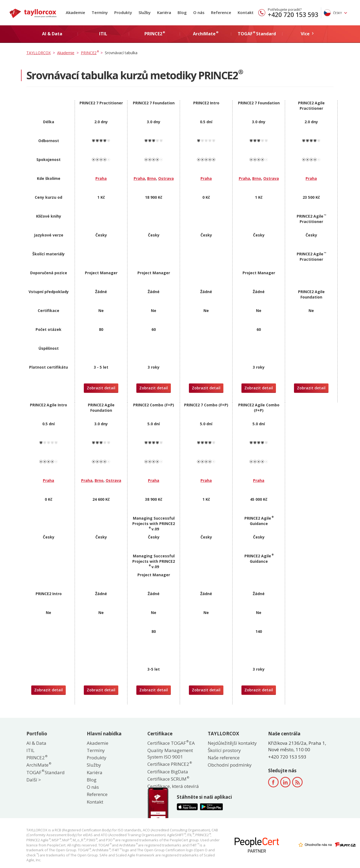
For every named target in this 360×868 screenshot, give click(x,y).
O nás (199, 12)
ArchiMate (39, 765)
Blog (182, 12)
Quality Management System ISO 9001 (170, 754)
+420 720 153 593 (293, 15)
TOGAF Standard (46, 772)
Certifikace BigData (168, 772)
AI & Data (36, 743)
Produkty (123, 12)
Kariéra (164, 12)
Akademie (75, 12)
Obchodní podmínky (230, 765)
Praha (101, 178)
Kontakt (246, 12)
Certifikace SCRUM (168, 779)
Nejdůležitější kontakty (232, 743)
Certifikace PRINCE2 (169, 764)
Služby (145, 12)
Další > (34, 780)
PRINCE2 (37, 758)
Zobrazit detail (101, 388)
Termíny (100, 12)
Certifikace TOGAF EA (171, 743)
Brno (152, 178)
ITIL (30, 750)
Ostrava (166, 178)
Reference (221, 12)
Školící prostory (224, 750)
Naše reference (224, 758)
